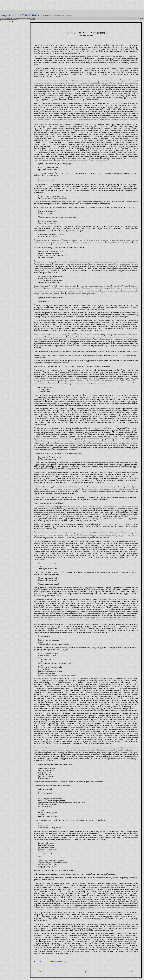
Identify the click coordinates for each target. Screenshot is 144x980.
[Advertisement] (72, 5)
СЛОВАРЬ (7, 19)
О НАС (2, 19)
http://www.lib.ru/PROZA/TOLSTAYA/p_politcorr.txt (56, 962)
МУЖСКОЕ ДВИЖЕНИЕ (23, 19)
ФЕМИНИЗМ (14, 19)
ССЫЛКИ (32, 19)
